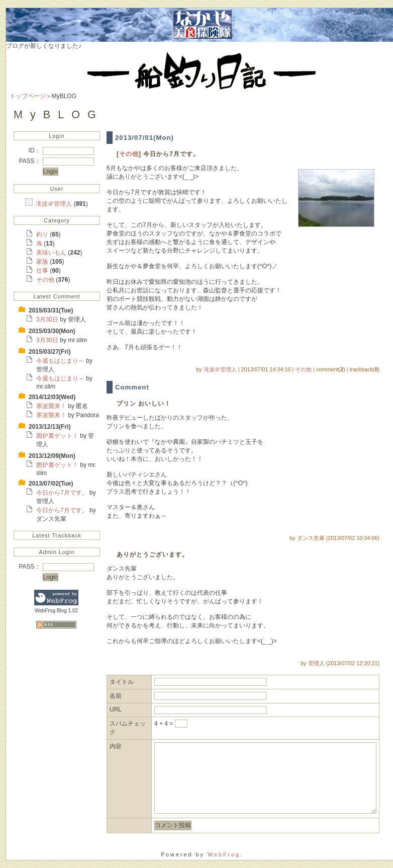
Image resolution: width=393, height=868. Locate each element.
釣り (43, 234)
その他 (46, 280)
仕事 (43, 271)
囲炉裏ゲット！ (58, 436)
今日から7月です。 (63, 493)
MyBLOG (59, 114)
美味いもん (52, 253)
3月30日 (48, 320)
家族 (43, 262)
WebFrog (224, 854)
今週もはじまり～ (61, 361)
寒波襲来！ (52, 406)
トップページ (28, 96)
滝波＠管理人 (55, 204)
